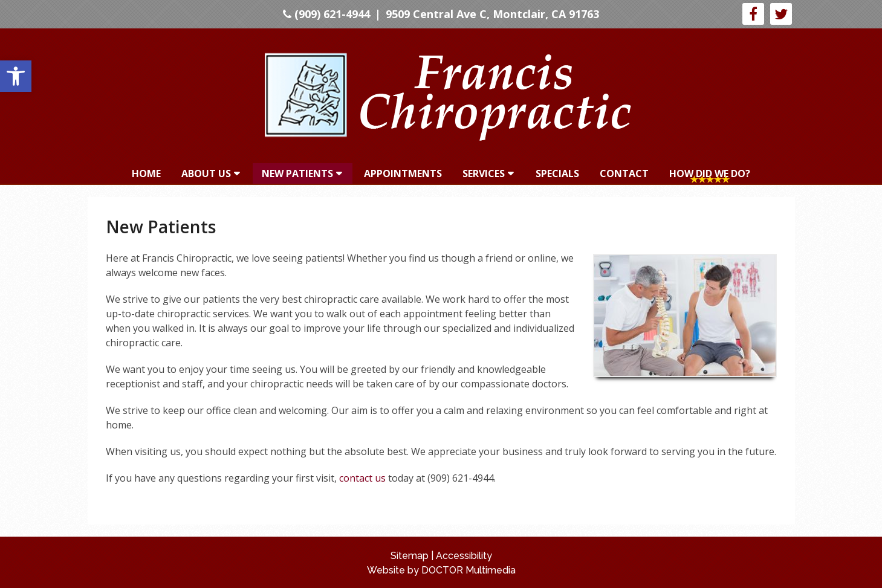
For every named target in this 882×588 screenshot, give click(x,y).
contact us (362, 478)
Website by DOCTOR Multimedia (441, 570)
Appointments (403, 173)
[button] (16, 76)
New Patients (297, 173)
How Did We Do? (710, 173)
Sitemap (410, 556)
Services (484, 173)
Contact (624, 173)
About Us (206, 173)
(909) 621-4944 (326, 14)
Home (146, 173)
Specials (557, 173)
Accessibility (464, 556)
